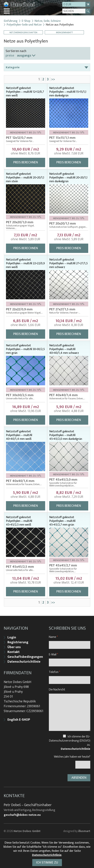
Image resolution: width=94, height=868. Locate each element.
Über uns (14, 647)
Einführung (11, 21)
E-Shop (26, 21)
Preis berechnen (26, 162)
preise (10, 56)
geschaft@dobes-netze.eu (22, 815)
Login (12, 637)
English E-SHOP (19, 720)
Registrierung (18, 642)
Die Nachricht (57, 690)
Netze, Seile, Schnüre (48, 21)
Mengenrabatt (64, 32)
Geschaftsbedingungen (25, 657)
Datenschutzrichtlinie (24, 662)
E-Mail (53, 655)
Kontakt (14, 652)
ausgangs (24, 56)
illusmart (84, 831)
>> (53, 79)
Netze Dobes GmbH (27, 831)
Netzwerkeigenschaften (23, 32)
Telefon (54, 672)
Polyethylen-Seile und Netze (24, 25)
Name (53, 637)
